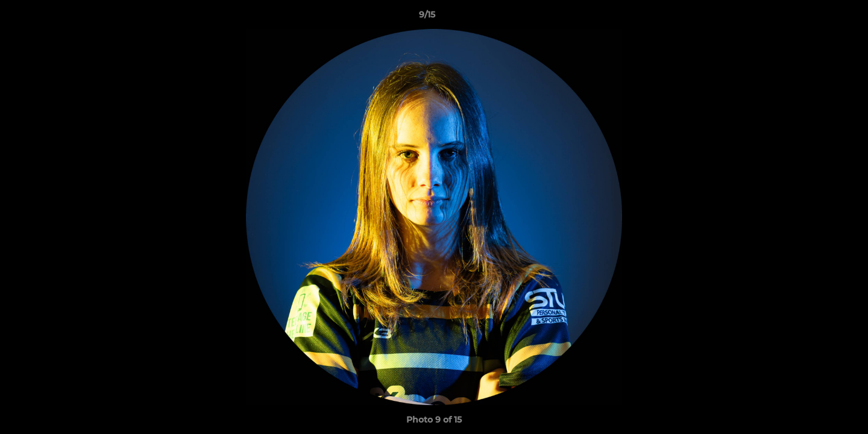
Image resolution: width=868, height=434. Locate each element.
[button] (817, 17)
